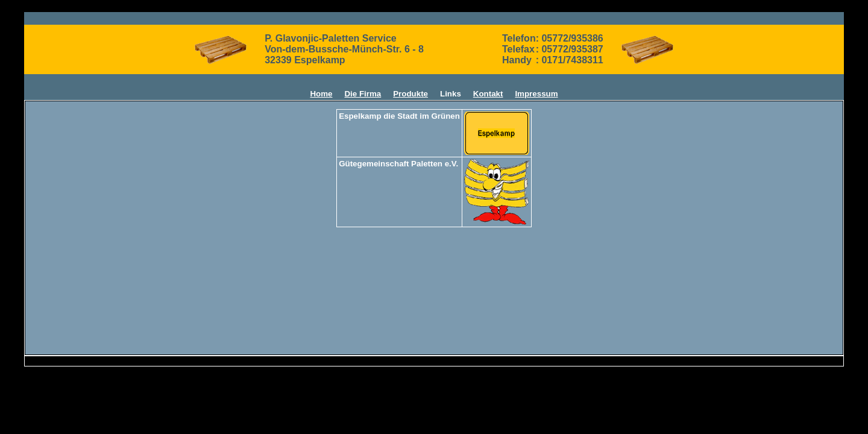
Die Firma (363, 94)
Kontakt (488, 94)
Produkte (410, 94)
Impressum (536, 94)
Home (321, 94)
